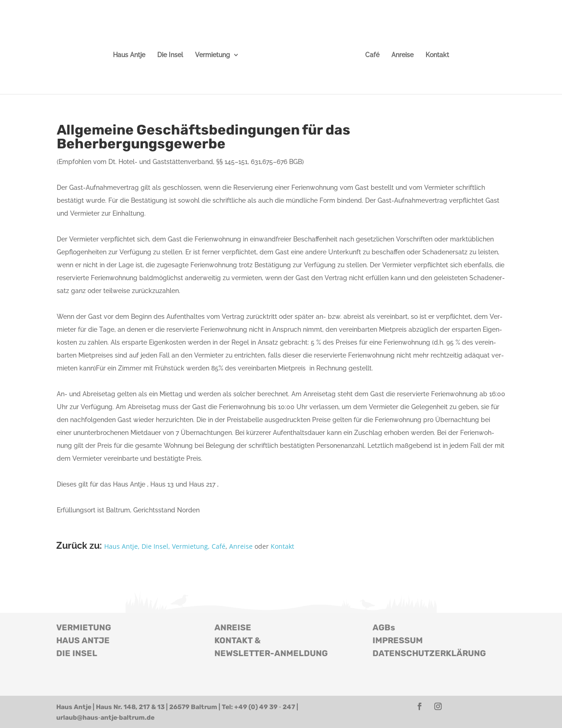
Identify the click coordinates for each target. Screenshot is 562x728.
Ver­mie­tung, (190, 546)
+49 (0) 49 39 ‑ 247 (265, 707)
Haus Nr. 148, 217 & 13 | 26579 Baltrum (157, 707)
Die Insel (170, 55)
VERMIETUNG (84, 628)
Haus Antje (129, 55)
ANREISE (233, 628)
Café (372, 55)
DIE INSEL (77, 653)
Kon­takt (437, 55)
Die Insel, (156, 546)
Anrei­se (402, 55)
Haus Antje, (122, 546)
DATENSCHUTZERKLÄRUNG (429, 653)
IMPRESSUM (398, 640)
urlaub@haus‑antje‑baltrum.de (105, 718)
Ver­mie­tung (213, 55)
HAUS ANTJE (83, 640)
